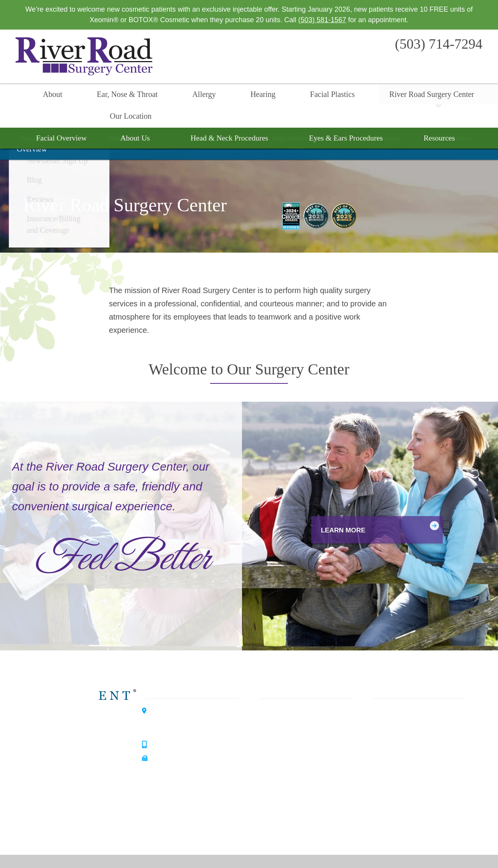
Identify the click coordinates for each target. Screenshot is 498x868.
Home (18, 96)
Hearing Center (84, 738)
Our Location (436, 96)
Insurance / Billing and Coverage (418, 790)
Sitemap (460, 850)
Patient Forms (389, 748)
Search (480, 96)
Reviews (381, 776)
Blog (375, 762)
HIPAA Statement (288, 850)
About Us (382, 706)
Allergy (172, 96)
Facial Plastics (269, 96)
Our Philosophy (392, 720)
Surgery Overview (249, 122)
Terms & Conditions (374, 850)
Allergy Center (83, 766)
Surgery (275, 748)
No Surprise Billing (424, 850)
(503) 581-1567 (322, 20)
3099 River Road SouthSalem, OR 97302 (186, 702)
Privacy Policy (329, 850)
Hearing (215, 96)
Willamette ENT (85, 711)
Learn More (332, 509)
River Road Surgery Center (353, 96)
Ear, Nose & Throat (111, 96)
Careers (380, 804)
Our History (385, 734)
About (51, 96)
